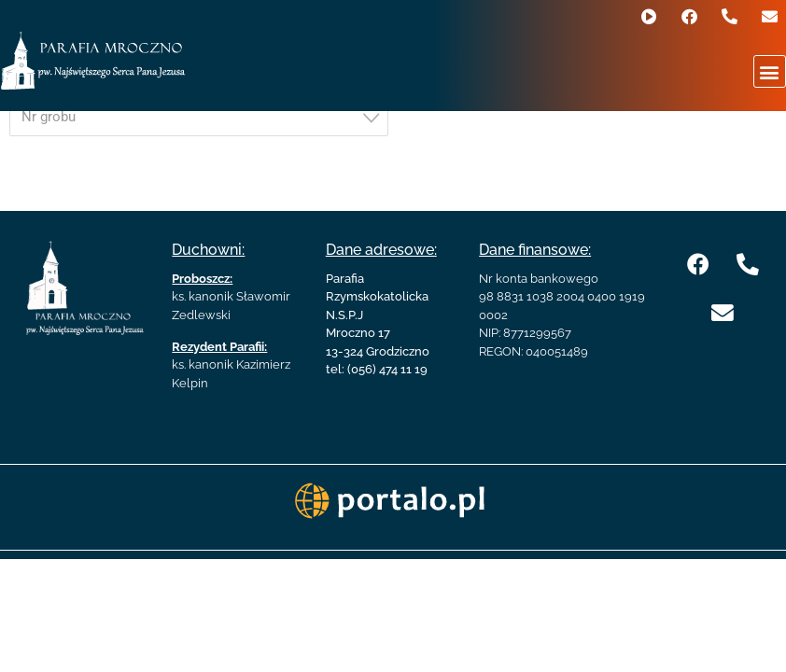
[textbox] (204, 117)
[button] (770, 71)
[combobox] (199, 118)
